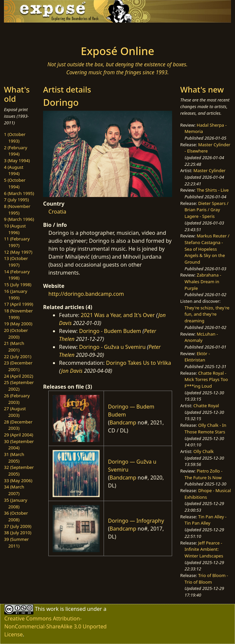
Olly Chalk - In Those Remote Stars (206, 428)
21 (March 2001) (14, 347)
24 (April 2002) (19, 376)
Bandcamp (123, 422)
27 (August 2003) (15, 412)
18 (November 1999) (18, 314)
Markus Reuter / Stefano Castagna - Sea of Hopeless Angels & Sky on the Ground (207, 249)
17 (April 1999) (19, 304)
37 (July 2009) (18, 526)
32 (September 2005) (19, 471)
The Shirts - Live (213, 190)
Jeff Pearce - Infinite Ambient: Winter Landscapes (204, 549)
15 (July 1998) (18, 285)
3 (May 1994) (17, 161)
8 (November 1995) (17, 210)
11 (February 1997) (17, 242)
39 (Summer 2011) (16, 543)
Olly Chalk (203, 451)
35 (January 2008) (16, 503)
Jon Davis (72, 371)
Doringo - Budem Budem (110, 331)
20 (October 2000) (16, 334)
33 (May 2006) (18, 481)
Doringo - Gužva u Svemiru (112, 347)
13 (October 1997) (16, 262)
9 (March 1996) (19, 219)
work (52, 609)
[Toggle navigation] (45, 32)
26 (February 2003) (17, 399)
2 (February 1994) (16, 151)
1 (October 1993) (15, 138)
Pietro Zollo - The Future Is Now (204, 474)
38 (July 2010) (18, 533)
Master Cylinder (209, 170)
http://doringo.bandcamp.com (86, 294)
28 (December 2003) (18, 425)
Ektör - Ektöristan (197, 357)
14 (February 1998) (17, 275)
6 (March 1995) (19, 193)
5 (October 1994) (15, 183)
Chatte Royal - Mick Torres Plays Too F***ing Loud (206, 380)
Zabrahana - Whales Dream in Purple (203, 281)
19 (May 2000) (18, 324)
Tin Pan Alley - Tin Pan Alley (206, 520)
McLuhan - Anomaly (201, 337)
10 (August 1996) (15, 229)
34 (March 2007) (14, 490)
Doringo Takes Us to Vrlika (139, 363)
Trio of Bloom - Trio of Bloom (206, 579)
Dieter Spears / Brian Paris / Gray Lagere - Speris (207, 210)
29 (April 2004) (19, 435)
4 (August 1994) (14, 170)
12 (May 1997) (18, 252)
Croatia (57, 212)
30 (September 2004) (19, 445)
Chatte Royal (206, 406)
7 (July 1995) (16, 200)
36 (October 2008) (16, 516)
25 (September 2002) (19, 386)
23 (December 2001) (18, 366)
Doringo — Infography (136, 521)
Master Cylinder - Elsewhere (208, 148)
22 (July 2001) (18, 356)
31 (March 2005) (14, 458)
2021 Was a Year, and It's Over (118, 315)
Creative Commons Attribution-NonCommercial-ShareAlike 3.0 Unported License (55, 626)
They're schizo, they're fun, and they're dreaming (207, 314)
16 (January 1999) (16, 294)
